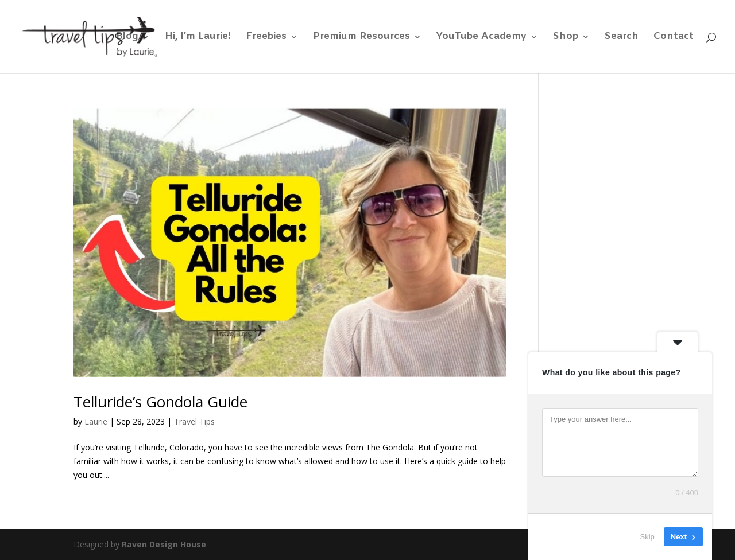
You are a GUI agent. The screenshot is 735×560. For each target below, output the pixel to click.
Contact (674, 38)
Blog (127, 38)
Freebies (266, 38)
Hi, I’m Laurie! (198, 38)
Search (622, 38)
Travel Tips (194, 421)
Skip (647, 537)
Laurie (96, 421)
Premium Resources (361, 38)
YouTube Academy (481, 38)
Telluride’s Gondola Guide (160, 402)
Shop (566, 38)
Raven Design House (164, 544)
